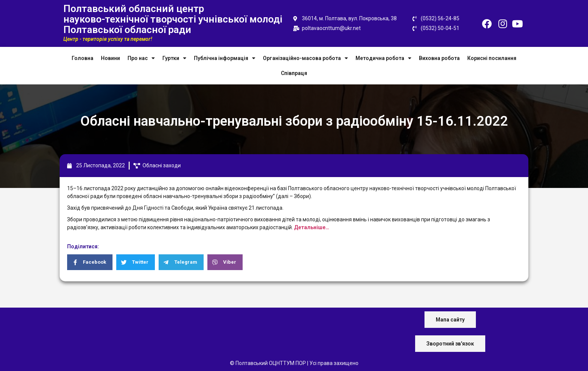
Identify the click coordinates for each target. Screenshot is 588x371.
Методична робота (383, 58)
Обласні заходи (162, 165)
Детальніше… (312, 227)
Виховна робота (439, 58)
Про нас (141, 58)
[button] (450, 320)
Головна (82, 58)
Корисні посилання (492, 58)
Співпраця (294, 73)
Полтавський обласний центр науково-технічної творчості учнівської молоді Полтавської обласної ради (173, 19)
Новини (110, 58)
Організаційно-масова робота (305, 58)
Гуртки (174, 58)
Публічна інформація (225, 58)
